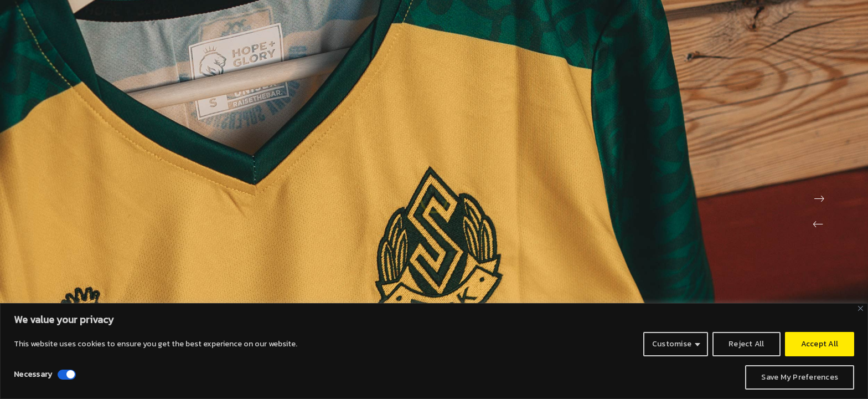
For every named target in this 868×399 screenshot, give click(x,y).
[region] (434, 351)
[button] (818, 224)
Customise (672, 344)
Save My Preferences (800, 377)
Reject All (746, 344)
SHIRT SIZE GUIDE (797, 33)
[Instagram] (825, 18)
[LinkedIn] (805, 18)
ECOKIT (603, 33)
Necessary (33, 374)
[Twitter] (784, 18)
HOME (504, 33)
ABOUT (552, 33)
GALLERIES (721, 33)
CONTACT (659, 33)
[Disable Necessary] (67, 375)
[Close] (861, 308)
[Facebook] (764, 18)
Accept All (820, 344)
